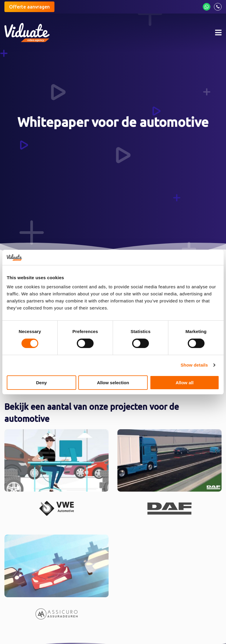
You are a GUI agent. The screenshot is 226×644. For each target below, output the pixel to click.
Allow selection (113, 383)
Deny (41, 383)
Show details (194, 365)
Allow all (185, 383)
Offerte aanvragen (29, 7)
